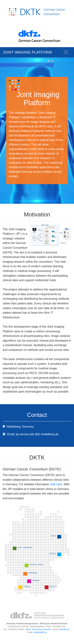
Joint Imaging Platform (27, 52)
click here (56, 484)
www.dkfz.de (64, 629)
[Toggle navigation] (66, 52)
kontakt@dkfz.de (40, 632)
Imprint (28, 629)
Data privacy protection (42, 629)
